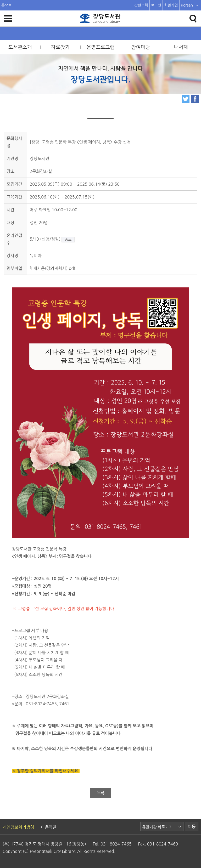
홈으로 (6, 5)
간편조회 (141, 5)
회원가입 (171, 5)
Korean (187, 5)
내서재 (181, 47)
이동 (192, 826)
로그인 (156, 5)
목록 (100, 793)
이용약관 (49, 827)
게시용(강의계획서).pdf (53, 268)
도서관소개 (20, 47)
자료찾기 (60, 47)
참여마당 (141, 47)
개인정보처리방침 (18, 827)
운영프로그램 (100, 47)
